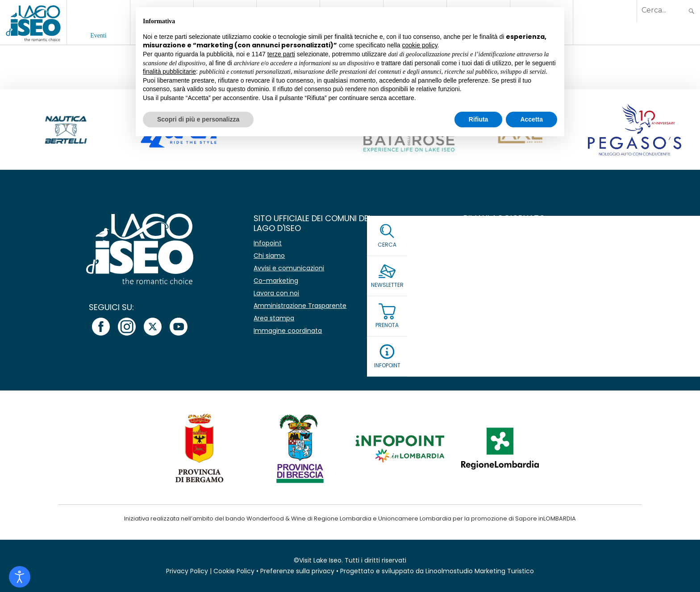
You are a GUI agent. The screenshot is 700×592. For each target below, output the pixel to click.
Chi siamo (269, 256)
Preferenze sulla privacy (297, 571)
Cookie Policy (234, 571)
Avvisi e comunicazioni (289, 268)
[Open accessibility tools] (20, 577)
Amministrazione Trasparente (300, 306)
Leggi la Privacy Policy (499, 309)
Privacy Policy (187, 571)
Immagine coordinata (288, 331)
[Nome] (557, 244)
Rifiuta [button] (479, 119)
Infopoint (268, 243)
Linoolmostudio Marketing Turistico (480, 571)
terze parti (281, 54)
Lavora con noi (276, 293)
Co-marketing (276, 281)
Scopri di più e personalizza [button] (198, 119)
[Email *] (557, 265)
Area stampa (274, 318)
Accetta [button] (531, 119)
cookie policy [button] (420, 45)
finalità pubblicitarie (169, 71)
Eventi (98, 36)
